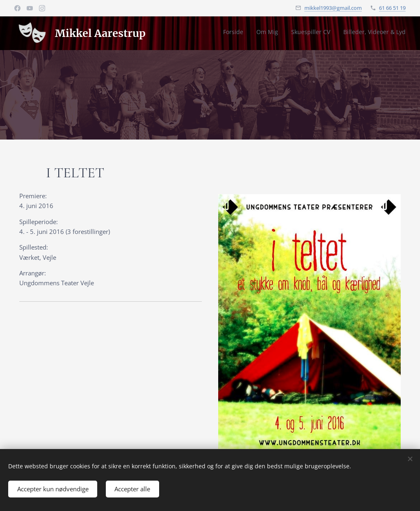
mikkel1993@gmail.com (333, 8)
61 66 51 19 (392, 8)
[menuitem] (369, 33)
